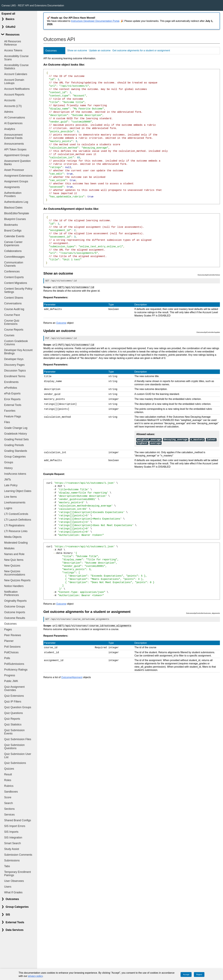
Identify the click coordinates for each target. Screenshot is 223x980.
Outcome (61, 323)
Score (8, 797)
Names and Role (14, 554)
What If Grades (13, 892)
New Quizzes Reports (17, 580)
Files (7, 422)
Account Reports (14, 95)
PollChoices (11, 652)
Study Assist (12, 849)
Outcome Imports (15, 612)
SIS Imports (11, 832)
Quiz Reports (12, 719)
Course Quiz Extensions (12, 322)
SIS (8, 915)
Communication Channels (14, 264)
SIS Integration (13, 838)
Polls (7, 658)
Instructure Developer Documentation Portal (95, 21)
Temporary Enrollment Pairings (17, 874)
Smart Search (13, 843)
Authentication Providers (13, 194)
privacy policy (35, 976)
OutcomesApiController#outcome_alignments (203, 610)
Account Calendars (16, 74)
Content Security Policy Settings (18, 290)
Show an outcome (77, 50)
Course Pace (12, 315)
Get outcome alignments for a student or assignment (141, 50)
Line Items (10, 497)
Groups (9, 462)
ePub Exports (12, 393)
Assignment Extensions (18, 176)
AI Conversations (15, 118)
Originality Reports (15, 601)
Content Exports (14, 277)
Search (9, 803)
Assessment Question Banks (17, 163)
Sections (9, 809)
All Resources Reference (13, 43)
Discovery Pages (14, 365)
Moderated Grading (16, 543)
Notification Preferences (12, 593)
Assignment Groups (16, 181)
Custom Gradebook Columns (16, 343)
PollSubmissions (14, 664)
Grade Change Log (16, 428)
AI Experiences (13, 123)
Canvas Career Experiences (13, 244)
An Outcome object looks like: (64, 65)
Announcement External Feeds (13, 136)
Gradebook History (16, 434)
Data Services (14, 930)
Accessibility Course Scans (16, 58)
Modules (9, 548)
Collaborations (13, 251)
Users (8, 887)
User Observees (14, 881)
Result (8, 774)
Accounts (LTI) (13, 106)
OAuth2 (11, 27)
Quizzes (9, 769)
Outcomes (10, 624)
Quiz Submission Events (14, 732)
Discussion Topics (15, 371)
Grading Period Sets (16, 439)
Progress (10, 675)
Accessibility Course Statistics (16, 67)
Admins (9, 112)
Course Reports (14, 330)
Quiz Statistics (13, 724)
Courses (9, 335)
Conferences (12, 271)
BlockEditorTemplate (17, 213)
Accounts (10, 100)
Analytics (10, 129)
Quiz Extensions (14, 696)
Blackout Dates (13, 208)
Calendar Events (14, 236)
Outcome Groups (15, 607)
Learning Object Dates (18, 491)
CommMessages (14, 257)
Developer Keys (14, 359)
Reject (199, 974)
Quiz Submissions (15, 763)
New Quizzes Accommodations (15, 573)
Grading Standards (16, 451)
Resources (13, 35)
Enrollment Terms (15, 376)
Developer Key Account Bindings (18, 352)
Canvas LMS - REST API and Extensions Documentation (33, 6)
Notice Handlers (14, 586)
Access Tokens (13, 50)
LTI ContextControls (16, 514)
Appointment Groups (17, 155)
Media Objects (13, 537)
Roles (8, 780)
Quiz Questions (13, 713)
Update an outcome (100, 50)
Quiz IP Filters (13, 702)
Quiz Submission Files (18, 739)
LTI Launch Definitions (18, 520)
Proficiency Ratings (16, 670)
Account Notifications (17, 89)
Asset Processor (14, 170)
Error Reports (12, 399)
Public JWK (11, 681)
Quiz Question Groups (18, 707)
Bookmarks (11, 225)
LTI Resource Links (16, 531)
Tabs (7, 866)
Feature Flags (13, 416)
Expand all (8, 14)
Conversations (13, 303)
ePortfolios (11, 388)
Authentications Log (16, 202)
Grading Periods (14, 445)
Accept (186, 974)
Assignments (12, 187)
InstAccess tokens (15, 474)
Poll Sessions (12, 647)
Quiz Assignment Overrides (14, 688)
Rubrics (9, 786)
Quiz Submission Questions (14, 747)
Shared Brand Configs (18, 820)
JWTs (8, 480)
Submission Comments (18, 855)
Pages (8, 629)
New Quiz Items (14, 560)
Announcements (14, 144)
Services (9, 815)
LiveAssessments (15, 502)
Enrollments (11, 382)
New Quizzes (12, 566)
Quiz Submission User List (18, 756)
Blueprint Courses (15, 219)
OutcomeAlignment (72, 674)
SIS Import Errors (15, 826)
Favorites (10, 411)
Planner (9, 641)
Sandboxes (11, 792)
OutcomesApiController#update (208, 332)
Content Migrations (16, 283)
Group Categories (15, 457)
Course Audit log (14, 309)
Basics (10, 19)
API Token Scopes (15, 149)
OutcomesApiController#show (209, 275)
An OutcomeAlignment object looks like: (71, 209)
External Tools (13, 405)
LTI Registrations (14, 525)
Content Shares (14, 298)
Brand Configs (13, 231)
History (8, 468)
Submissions (12, 860)
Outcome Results (15, 618)
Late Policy (11, 485)
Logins (8, 508)
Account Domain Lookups (14, 81)
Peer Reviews (13, 635)
